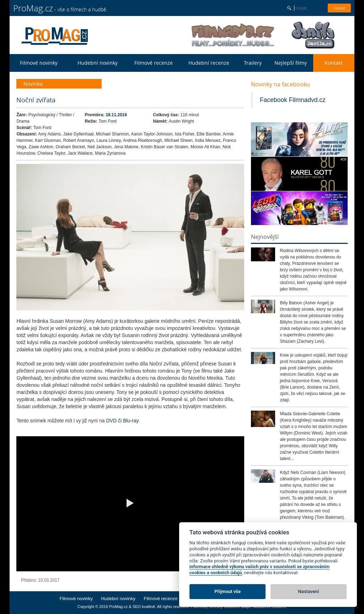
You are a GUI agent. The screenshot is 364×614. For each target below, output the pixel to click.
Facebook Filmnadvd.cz (293, 100)
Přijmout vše (227, 591)
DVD (112, 421)
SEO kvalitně (144, 607)
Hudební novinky (98, 63)
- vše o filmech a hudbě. (60, 8)
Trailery (253, 63)
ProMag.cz (119, 607)
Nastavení (309, 591)
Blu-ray (130, 421)
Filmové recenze (154, 63)
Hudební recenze (209, 63)
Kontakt (334, 63)
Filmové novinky (39, 63)
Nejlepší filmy (291, 63)
